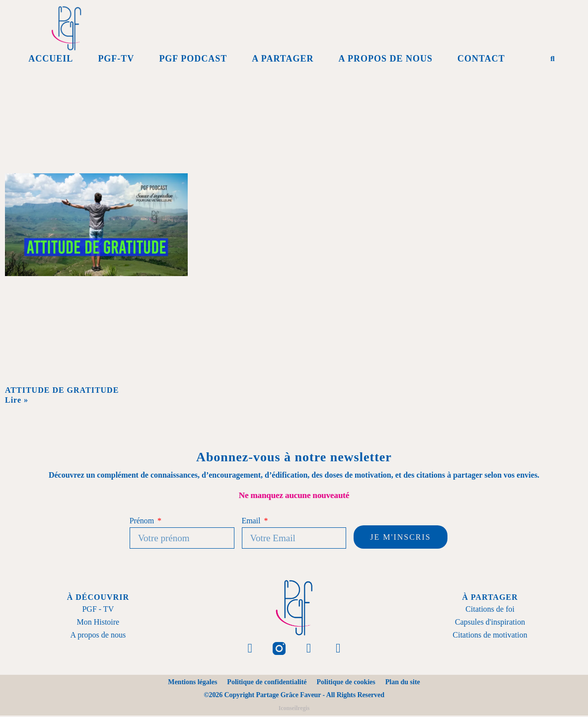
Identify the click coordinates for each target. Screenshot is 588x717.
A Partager (283, 59)
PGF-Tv (116, 59)
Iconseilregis (294, 710)
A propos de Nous (385, 59)
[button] (553, 59)
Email (252, 521)
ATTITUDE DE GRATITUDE (63, 390)
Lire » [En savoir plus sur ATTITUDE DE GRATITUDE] (17, 400)
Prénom (143, 521)
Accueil (51, 59)
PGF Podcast (193, 59)
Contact (481, 59)
